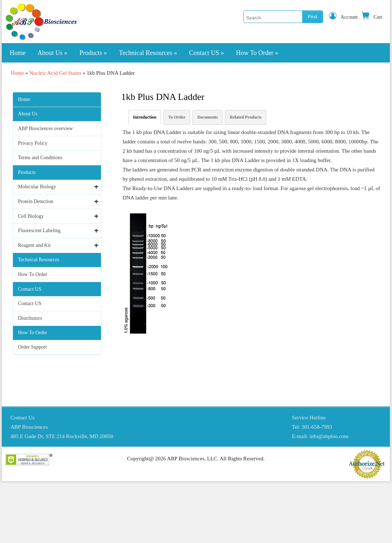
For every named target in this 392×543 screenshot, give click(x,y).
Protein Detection (36, 201)
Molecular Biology (37, 187)
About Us (53, 53)
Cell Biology (31, 216)
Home (18, 53)
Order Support (33, 347)
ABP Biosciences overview (45, 128)
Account (343, 17)
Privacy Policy (33, 143)
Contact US (206, 53)
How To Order (257, 53)
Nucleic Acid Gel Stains (56, 73)
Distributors (30, 318)
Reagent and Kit (34, 245)
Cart (372, 17)
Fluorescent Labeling (39, 231)
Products (93, 53)
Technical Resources (148, 53)
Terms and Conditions (40, 158)
